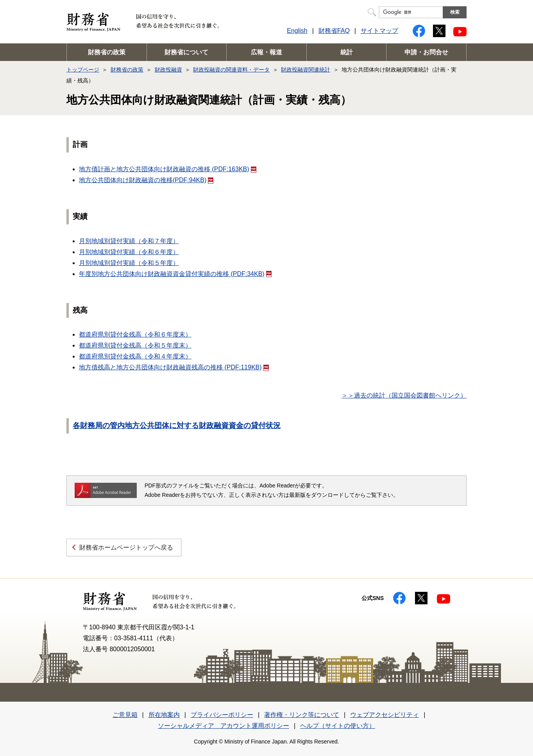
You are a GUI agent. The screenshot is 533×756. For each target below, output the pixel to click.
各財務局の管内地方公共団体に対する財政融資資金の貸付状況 (177, 425)
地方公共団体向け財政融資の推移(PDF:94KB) (146, 180)
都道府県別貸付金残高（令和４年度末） (135, 356)
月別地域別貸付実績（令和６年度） (129, 252)
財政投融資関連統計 (306, 70)
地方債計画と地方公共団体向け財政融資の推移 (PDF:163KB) (168, 169)
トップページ (83, 70)
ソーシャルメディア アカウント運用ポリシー (224, 726)
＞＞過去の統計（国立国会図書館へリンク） (404, 395)
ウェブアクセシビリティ (385, 715)
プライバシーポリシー (222, 715)
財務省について (186, 52)
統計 (347, 52)
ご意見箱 (125, 715)
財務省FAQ (334, 31)
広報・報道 (266, 52)
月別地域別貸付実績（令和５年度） (129, 263)
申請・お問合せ (426, 52)
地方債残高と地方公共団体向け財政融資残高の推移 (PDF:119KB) (174, 367)
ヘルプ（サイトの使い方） (338, 726)
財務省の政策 (107, 52)
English (297, 31)
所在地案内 (164, 715)
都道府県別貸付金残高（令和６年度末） (135, 334)
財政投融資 (168, 70)
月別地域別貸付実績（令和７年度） (129, 241)
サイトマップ (379, 31)
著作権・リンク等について (302, 715)
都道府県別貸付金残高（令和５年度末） (135, 345)
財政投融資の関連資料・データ (231, 70)
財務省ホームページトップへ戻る (126, 547)
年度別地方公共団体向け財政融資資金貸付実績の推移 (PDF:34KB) (175, 274)
